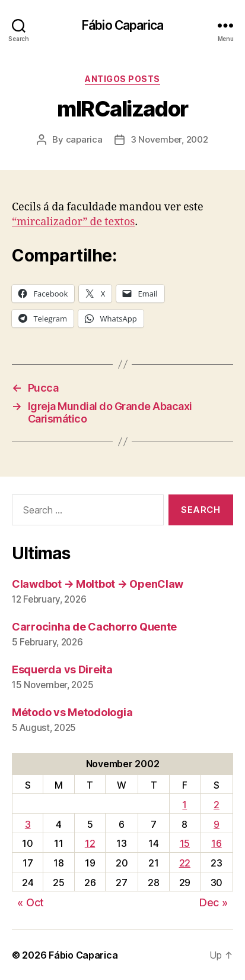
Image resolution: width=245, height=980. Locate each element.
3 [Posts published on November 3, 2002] (28, 824)
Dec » (214, 902)
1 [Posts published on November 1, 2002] (184, 805)
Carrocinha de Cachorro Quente (94, 627)
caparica (84, 139)
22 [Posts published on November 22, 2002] (185, 863)
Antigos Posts (122, 79)
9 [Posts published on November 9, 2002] (217, 824)
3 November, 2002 (169, 139)
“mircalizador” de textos (73, 222)
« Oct (31, 902)
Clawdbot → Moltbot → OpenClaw (98, 584)
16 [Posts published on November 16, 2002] (216, 843)
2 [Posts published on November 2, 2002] (217, 805)
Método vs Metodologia (72, 712)
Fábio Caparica (122, 25)
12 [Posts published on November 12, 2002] (90, 843)
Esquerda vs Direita (62, 669)
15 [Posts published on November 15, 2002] (185, 843)
